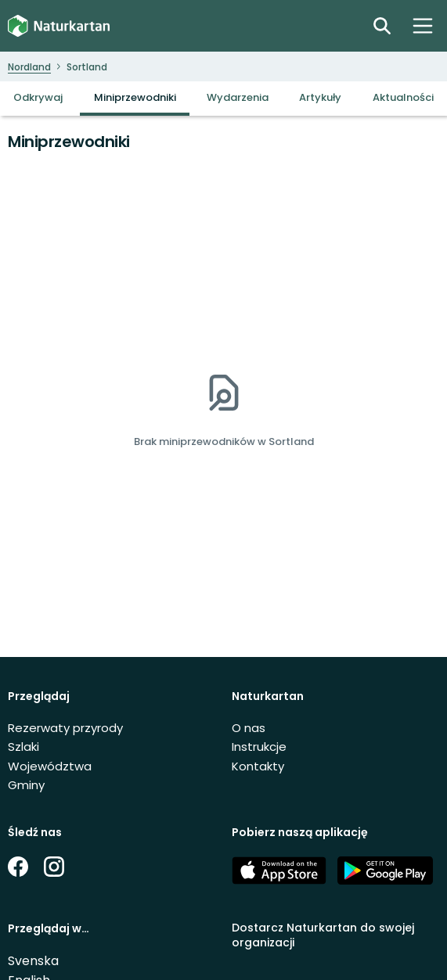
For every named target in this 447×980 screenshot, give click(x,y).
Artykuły (320, 97)
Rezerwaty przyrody (65, 728)
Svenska (33, 961)
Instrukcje (259, 747)
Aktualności (403, 97)
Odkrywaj (38, 97)
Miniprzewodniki (135, 97)
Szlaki (23, 747)
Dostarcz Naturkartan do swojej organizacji (323, 935)
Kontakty (258, 766)
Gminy (26, 785)
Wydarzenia (238, 97)
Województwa (50, 766)
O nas (249, 728)
